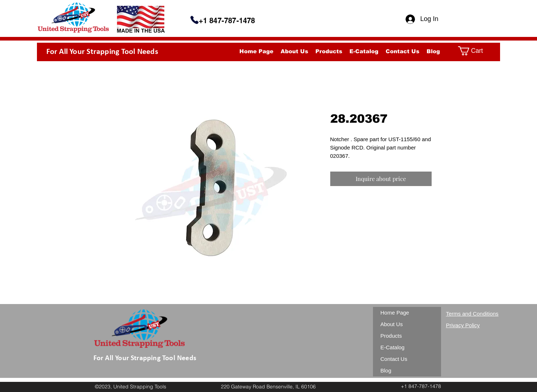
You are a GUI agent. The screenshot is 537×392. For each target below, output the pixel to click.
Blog (386, 370)
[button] (476, 51)
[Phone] (194, 20)
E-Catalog (393, 347)
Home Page (395, 313)
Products (391, 336)
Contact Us (394, 359)
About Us (392, 324)
